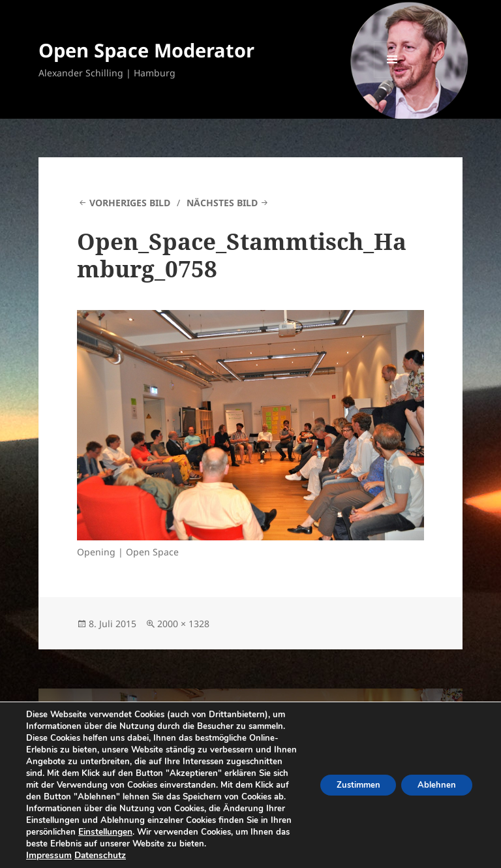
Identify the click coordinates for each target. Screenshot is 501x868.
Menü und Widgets (392, 77)
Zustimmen (346, 779)
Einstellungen (252, 820)
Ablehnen (433, 779)
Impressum (48, 856)
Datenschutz (97, 856)
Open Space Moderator (146, 50)
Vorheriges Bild (130, 203)
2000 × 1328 (183, 624)
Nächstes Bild (222, 203)
